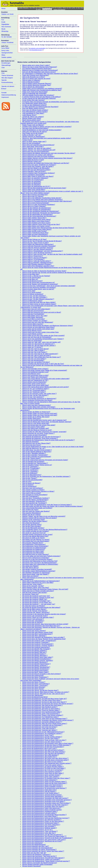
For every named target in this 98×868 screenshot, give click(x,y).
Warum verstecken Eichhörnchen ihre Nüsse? (37, 400)
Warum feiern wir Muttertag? (32, 183)
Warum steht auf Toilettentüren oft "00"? (35, 380)
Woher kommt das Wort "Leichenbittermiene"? (37, 634)
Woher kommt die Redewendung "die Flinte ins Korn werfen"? (43, 762)
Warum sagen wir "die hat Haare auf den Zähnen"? (39, 345)
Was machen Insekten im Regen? (33, 490)
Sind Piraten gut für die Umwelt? (33, 133)
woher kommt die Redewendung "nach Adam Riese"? (40, 816)
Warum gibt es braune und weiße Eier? (35, 195)
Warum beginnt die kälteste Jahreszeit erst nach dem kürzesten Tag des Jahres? (49, 153)
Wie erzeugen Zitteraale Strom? (33, 543)
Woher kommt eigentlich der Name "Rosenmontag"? (39, 850)
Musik (3, 29)
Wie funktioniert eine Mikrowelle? (33, 553)
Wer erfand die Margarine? (31, 523)
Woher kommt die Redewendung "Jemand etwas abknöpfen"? (43, 796)
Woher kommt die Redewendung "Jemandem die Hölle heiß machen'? (45, 798)
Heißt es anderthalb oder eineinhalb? (34, 93)
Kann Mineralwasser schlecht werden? (35, 112)
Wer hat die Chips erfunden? (32, 526)
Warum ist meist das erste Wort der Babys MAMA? (39, 302)
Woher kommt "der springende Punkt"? (35, 616)
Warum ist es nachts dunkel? (32, 292)
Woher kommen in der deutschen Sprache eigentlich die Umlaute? (44, 614)
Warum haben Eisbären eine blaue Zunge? (36, 223)
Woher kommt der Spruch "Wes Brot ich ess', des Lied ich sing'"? (44, 694)
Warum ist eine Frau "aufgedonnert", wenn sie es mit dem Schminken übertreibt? (49, 286)
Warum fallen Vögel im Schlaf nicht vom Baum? (38, 176)
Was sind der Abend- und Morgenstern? (35, 500)
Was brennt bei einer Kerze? (32, 445)
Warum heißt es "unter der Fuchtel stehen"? (37, 261)
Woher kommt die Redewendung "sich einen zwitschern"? (41, 825)
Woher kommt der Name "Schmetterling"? (36, 684)
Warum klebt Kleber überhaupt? (33, 317)
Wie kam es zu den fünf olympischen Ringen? (37, 559)
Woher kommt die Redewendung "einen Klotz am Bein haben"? (43, 773)
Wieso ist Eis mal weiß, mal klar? (33, 586)
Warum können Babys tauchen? (33, 324)
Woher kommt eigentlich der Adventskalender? (38, 848)
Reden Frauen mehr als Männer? (33, 125)
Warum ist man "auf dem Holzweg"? (34, 296)
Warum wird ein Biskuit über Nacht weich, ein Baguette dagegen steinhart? (47, 422)
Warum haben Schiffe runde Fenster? (35, 231)
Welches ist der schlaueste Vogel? (34, 520)
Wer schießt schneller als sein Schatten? (36, 531)
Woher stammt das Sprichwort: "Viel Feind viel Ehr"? (40, 856)
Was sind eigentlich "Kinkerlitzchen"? (34, 501)
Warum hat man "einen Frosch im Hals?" (36, 243)
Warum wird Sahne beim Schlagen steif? (36, 428)
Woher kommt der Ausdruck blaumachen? (36, 647)
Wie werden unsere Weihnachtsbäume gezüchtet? (39, 571)
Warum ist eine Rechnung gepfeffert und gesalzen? (39, 287)
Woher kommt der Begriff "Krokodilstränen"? (37, 659)
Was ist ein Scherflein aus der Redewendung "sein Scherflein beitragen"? (46, 476)
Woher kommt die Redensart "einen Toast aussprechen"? (41, 714)
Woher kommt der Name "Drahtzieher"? (35, 677)
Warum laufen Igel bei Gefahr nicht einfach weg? (38, 329)
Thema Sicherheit (7, 75)
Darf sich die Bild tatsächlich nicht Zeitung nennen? (39, 72)
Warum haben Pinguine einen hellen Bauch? (37, 229)
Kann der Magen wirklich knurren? (34, 108)
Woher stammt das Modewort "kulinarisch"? (37, 855)
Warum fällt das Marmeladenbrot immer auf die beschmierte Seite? (44, 188)
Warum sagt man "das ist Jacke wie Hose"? (37, 355)
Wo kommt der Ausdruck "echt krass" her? (36, 596)
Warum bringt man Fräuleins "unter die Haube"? (38, 166)
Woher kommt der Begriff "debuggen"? (35, 656)
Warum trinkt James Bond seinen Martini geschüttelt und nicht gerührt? (46, 387)
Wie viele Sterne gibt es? (30, 568)
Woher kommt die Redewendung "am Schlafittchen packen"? (42, 733)
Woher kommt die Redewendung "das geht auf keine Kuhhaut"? (43, 750)
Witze (3, 55)
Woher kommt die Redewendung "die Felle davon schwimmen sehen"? (46, 760)
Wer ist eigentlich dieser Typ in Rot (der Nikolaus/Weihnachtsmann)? (45, 530)
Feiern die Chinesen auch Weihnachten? (36, 75)
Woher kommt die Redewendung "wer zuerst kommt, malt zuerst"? (44, 840)
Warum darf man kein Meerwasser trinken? (36, 170)
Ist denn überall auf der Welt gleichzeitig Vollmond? (39, 98)
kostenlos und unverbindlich (38, 48)
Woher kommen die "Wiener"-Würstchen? (36, 612)
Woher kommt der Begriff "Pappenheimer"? (36, 664)
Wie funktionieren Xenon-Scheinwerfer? (35, 546)
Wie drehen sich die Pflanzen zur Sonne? (36, 539)
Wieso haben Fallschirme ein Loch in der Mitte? (38, 583)
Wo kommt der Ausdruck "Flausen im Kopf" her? (38, 598)
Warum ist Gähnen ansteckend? (33, 294)
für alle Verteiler (7, 37)
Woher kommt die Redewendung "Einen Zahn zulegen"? (41, 777)
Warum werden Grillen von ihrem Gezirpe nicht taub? (40, 413)
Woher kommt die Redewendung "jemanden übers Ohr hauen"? (43, 806)
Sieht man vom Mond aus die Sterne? (35, 132)
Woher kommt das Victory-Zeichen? (34, 631)
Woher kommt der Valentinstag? (33, 695)
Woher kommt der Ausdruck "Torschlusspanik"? (38, 644)
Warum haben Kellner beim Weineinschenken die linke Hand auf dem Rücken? (48, 228)
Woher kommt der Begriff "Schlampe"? (35, 665)
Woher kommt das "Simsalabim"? (33, 621)
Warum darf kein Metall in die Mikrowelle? (36, 168)
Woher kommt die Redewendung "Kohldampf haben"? (40, 811)
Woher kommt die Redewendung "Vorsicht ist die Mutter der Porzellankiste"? (47, 838)
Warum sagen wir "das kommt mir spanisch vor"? (38, 344)
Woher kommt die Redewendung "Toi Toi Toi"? (37, 830)
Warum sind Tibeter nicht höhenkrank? (35, 377)
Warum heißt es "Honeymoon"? (33, 256)
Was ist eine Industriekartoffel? (32, 480)
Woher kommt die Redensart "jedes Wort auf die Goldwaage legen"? (45, 719)
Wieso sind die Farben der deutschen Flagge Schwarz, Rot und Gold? (45, 589)
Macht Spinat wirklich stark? (31, 120)
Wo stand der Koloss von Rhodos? (34, 606)
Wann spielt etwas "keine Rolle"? (33, 147)
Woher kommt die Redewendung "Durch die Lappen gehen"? (42, 765)
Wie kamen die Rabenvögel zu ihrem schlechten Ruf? (40, 561)
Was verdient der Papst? (30, 510)
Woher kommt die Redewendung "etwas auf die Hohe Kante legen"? (45, 783)
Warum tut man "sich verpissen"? (33, 397)
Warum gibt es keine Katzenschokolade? (36, 203)
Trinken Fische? (28, 140)
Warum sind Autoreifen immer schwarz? (35, 369)
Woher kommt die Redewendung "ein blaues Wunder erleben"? (43, 767)
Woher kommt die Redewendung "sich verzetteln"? (39, 826)
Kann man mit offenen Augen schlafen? (35, 110)
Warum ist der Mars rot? (30, 279)
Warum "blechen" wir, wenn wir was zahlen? (37, 148)
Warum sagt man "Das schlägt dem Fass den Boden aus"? (42, 357)
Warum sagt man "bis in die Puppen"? (35, 352)
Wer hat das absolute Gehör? (32, 525)
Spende (4, 80)
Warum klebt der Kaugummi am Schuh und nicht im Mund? (42, 312)
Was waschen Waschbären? (32, 513)
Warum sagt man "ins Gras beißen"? (34, 359)
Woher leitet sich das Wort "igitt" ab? (34, 853)
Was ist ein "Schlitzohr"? (30, 470)
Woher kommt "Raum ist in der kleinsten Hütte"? (38, 617)
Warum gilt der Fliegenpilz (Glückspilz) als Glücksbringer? (41, 213)
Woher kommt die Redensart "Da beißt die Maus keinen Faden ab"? (45, 699)
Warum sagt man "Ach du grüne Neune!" (36, 349)
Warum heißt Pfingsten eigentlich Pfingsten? (37, 264)
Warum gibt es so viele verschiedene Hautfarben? (39, 205)
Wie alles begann (7, 78)
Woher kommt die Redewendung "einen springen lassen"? (41, 775)
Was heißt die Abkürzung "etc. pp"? (34, 448)
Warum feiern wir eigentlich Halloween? (35, 178)
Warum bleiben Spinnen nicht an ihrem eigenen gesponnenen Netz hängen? (47, 158)
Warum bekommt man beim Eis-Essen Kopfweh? (38, 156)
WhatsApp (5, 31)
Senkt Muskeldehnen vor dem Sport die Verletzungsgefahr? (42, 130)
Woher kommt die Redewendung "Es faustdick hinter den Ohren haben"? (46, 778)
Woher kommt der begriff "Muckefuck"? (35, 662)
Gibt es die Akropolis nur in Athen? (34, 77)
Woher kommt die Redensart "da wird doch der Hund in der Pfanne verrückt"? (48, 704)
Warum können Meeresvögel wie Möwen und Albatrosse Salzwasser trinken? (48, 326)
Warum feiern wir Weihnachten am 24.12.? (36, 186)
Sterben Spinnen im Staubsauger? (34, 137)
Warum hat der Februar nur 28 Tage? (34, 239)
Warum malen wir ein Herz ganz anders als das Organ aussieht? (43, 336)
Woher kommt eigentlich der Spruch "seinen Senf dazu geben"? (43, 851)
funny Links (5, 50)
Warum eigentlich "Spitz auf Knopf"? (34, 171)
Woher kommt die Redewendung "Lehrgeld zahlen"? (39, 813)
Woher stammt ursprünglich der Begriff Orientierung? (40, 863)
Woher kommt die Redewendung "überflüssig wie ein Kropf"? (42, 841)
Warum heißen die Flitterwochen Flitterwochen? (38, 244)
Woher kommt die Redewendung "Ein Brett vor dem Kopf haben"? (44, 768)
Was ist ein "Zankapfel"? (30, 471)
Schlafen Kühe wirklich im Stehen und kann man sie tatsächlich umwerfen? (47, 127)
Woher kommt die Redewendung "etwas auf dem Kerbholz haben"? (44, 782)
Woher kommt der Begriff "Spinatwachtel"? (36, 667)
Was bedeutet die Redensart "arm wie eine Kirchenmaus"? (42, 437)
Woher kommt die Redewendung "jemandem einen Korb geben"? (44, 801)
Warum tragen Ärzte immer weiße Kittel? (36, 385)
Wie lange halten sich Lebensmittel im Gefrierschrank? (40, 564)
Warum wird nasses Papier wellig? (34, 427)
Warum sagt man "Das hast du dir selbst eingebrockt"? (40, 354)
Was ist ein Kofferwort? (30, 473)
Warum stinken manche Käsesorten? (34, 382)
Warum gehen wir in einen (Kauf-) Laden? (36, 65)
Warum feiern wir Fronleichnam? (33, 180)
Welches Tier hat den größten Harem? (35, 521)
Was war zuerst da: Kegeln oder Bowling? (36, 511)
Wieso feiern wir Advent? (30, 576)
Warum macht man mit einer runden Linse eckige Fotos (40, 332)
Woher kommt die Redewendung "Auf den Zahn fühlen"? (41, 738)
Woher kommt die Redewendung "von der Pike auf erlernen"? (42, 835)
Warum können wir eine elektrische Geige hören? (38, 327)
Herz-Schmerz (6, 27)
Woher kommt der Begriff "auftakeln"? (35, 651)
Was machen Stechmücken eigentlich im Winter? (38, 491)
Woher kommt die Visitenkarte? (33, 843)
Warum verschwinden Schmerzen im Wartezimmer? (39, 399)
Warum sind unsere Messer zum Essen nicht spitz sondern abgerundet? (46, 379)
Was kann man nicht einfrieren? (33, 488)
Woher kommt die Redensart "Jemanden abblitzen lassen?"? (42, 722)
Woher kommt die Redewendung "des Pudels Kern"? (40, 757)
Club (3, 68)
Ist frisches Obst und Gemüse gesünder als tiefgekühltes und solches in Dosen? (49, 102)
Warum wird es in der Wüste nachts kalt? (36, 423)
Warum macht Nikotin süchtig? (32, 334)
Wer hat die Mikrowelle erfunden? (33, 528)
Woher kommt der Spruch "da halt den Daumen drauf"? (40, 690)
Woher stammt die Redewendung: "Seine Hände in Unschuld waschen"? (46, 861)
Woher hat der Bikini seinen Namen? (34, 609)
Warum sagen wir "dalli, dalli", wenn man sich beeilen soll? (42, 342)
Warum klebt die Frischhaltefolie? (33, 314)
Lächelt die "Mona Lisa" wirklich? (33, 117)
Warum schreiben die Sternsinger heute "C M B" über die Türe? (43, 364)
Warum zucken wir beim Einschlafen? (35, 435)
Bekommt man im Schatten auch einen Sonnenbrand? (40, 70)
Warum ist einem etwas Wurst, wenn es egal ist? (38, 289)
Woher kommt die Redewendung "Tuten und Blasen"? (40, 831)
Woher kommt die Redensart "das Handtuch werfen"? (40, 707)
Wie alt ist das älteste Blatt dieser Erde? (35, 536)
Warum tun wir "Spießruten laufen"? (34, 392)
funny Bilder (5, 48)
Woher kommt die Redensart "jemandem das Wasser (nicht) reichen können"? (48, 720)
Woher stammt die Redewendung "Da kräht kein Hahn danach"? (43, 858)
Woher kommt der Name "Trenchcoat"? (35, 685)
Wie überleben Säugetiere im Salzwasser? (36, 573)
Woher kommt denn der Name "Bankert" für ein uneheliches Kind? (44, 639)
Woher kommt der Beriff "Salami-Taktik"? (36, 672)
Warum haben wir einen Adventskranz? (35, 234)
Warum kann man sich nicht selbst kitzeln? (36, 309)
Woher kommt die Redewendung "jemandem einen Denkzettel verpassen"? (47, 800)
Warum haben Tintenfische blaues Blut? (35, 233)
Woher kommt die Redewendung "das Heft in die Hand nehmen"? (44, 752)
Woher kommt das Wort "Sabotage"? (34, 636)
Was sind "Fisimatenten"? (31, 496)
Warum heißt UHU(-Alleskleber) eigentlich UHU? (38, 266)
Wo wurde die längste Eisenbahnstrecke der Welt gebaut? (41, 607)
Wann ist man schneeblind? (31, 143)
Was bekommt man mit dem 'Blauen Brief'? (36, 443)
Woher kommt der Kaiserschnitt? (33, 675)
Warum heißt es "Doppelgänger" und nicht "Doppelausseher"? (43, 251)
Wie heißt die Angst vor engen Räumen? (36, 554)
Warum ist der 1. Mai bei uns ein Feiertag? (36, 276)
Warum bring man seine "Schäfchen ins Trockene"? (39, 165)
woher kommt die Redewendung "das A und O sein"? (40, 748)
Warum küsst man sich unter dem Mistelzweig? (38, 322)
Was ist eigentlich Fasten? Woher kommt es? (37, 465)
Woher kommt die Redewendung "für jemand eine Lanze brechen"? (44, 788)
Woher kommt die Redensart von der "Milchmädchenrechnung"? (43, 732)
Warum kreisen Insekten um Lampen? (35, 321)
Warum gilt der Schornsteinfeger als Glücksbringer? (39, 216)
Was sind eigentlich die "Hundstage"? (35, 503)
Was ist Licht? (27, 481)
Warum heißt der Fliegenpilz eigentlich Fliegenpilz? (39, 246)
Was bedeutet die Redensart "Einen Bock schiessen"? (40, 438)
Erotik (3, 22)
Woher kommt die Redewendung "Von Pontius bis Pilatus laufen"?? (44, 836)
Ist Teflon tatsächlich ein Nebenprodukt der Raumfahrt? (40, 107)
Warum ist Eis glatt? (29, 291)
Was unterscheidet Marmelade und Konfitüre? (37, 508)
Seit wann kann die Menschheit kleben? (35, 128)
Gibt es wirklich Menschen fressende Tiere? (37, 85)
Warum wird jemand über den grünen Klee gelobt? (39, 425)
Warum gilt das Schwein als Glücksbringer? (37, 210)
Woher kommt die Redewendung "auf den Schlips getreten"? (42, 737)
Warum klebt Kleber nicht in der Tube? (35, 316)
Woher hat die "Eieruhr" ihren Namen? (35, 611)
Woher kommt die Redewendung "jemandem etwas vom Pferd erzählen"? (46, 803)
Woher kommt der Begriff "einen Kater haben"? (38, 657)
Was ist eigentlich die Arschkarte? (33, 462)
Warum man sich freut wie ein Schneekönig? (37, 337)
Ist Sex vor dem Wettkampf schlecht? (35, 105)
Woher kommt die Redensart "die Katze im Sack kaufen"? (41, 709)
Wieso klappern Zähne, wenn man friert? (36, 588)
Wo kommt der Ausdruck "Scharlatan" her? (36, 601)
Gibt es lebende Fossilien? (31, 82)
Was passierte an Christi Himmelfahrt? (35, 495)
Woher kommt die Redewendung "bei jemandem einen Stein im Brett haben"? (48, 743)
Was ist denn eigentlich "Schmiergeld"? (35, 455)
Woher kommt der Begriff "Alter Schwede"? (36, 649)
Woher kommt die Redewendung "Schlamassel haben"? (41, 823)
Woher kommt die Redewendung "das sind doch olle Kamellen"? (43, 753)
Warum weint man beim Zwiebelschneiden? (37, 405)
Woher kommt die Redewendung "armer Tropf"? (38, 735)
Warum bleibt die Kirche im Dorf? (33, 160)
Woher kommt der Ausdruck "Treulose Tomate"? (38, 646)
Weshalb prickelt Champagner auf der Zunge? (37, 534)
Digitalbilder (5, 24)
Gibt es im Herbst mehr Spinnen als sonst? (36, 79)
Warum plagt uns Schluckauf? (32, 341)
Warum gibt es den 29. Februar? (33, 196)
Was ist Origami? (28, 485)
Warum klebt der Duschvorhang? (33, 311)
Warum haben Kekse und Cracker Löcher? (36, 226)
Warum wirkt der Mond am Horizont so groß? (37, 430)
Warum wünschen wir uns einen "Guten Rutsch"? (38, 433)
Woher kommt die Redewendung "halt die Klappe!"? (39, 791)
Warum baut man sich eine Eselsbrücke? (36, 151)
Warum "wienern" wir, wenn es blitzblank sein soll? (39, 150)
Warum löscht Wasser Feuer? (32, 331)
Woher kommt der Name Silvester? (34, 687)
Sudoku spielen (7, 57)
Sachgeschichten (7, 53)
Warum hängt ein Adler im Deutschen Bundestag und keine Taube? (44, 271)
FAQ (3, 73)
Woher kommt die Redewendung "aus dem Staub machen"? (42, 742)
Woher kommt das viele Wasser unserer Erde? (38, 632)
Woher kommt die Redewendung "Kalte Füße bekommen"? (42, 808)
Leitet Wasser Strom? (29, 115)
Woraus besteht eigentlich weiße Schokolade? (37, 864)
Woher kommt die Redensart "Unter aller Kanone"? (39, 728)
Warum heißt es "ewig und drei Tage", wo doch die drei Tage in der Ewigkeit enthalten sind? (52, 254)
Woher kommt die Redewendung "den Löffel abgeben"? (41, 755)
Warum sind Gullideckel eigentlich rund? (35, 372)
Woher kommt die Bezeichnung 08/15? (35, 697)
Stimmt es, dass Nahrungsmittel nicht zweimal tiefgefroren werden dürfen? (47, 138)
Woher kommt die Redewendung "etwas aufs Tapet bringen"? (42, 785)
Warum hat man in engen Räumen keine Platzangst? (40, 67)
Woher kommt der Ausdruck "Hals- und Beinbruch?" (39, 641)
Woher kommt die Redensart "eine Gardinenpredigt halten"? (42, 712)
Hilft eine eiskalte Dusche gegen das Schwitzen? (38, 95)
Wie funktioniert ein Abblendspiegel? (34, 548)
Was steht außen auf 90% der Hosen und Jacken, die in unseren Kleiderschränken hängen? (52, 506)
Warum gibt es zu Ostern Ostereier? (34, 206)
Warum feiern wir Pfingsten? (32, 185)
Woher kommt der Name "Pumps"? (34, 682)
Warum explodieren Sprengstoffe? (33, 175)
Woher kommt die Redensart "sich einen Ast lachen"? (40, 727)
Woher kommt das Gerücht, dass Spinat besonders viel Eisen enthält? (45, 624)
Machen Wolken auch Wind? (32, 118)
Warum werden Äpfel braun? (32, 418)
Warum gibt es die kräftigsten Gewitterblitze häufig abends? (42, 198)
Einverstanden (47, 9)
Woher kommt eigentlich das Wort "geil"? (36, 846)
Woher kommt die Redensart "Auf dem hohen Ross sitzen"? (42, 700)
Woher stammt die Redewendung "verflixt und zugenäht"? (41, 859)
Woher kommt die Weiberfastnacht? (34, 845)
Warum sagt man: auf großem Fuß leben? (36, 362)
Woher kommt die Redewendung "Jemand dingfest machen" (42, 795)
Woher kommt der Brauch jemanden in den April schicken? (42, 674)
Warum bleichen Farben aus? (32, 161)
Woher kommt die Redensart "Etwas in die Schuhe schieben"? (43, 715)
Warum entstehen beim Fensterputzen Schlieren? (39, 173)
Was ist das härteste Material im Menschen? (37, 452)
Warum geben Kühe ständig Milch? (34, 190)
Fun (3, 20)
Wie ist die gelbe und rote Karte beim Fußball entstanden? (41, 556)
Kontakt (4, 93)
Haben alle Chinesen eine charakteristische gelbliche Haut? (42, 90)
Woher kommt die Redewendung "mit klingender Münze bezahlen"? (44, 815)
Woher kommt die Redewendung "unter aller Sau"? (39, 833)
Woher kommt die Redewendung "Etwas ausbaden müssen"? (42, 787)
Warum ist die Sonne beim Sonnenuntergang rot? (39, 282)
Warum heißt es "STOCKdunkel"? (33, 259)
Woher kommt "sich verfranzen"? (33, 619)
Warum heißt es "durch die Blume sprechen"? (37, 253)
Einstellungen (6, 63)
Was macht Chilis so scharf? (32, 493)
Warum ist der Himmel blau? (32, 277)
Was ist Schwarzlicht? (29, 486)
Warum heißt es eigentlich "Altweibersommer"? (38, 263)
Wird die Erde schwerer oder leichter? (35, 593)
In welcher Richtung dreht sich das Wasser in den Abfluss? (42, 97)
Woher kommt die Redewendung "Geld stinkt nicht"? (39, 790)
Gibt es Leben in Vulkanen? (31, 80)
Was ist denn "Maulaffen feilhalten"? (34, 453)
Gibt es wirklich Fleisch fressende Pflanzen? (37, 84)
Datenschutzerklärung (9, 95)
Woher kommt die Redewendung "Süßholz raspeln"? (40, 828)
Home (3, 9)
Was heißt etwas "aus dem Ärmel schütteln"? (37, 450)
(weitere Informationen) (59, 9)
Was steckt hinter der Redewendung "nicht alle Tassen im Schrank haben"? (47, 505)
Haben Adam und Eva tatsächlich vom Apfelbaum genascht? (42, 88)
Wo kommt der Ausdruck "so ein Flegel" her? (37, 602)
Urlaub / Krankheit (7, 43)
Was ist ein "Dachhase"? (30, 467)
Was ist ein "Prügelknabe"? (31, 468)
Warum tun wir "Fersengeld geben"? (34, 390)
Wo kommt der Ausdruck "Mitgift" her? (35, 599)
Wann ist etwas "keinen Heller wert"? (34, 142)
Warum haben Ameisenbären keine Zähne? (37, 219)
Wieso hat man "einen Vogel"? (32, 584)
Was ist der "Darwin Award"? (32, 458)
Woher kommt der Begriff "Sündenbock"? (36, 669)
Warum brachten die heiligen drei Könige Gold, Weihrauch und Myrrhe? (46, 163)
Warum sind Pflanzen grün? (31, 374)
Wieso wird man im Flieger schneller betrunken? (38, 591)
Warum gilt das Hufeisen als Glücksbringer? (37, 208)
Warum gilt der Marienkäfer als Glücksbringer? (38, 214)
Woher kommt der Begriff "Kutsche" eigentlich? (38, 661)
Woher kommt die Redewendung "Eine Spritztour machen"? (42, 772)
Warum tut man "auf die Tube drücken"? (35, 395)
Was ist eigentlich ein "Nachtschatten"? (35, 463)
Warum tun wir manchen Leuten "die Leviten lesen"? (39, 394)
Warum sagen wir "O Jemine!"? (33, 347)
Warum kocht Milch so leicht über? (34, 319)
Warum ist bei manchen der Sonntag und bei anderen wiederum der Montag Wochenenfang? (53, 273)
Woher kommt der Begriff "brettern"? (34, 654)
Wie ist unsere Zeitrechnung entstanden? (36, 558)
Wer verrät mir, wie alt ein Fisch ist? (34, 533)
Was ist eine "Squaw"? (30, 478)
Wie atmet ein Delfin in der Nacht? (34, 538)
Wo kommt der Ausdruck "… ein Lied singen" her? (39, 604)
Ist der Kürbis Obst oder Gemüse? (34, 100)
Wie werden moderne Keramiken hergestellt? (37, 569)
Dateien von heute (7, 14)
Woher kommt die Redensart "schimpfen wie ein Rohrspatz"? (42, 725)
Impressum (5, 97)
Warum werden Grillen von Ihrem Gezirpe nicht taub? (40, 415)
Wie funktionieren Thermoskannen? (34, 544)
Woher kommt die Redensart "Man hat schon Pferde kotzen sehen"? (45, 724)
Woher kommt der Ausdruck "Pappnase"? (36, 642)
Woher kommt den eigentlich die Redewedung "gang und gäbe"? (43, 637)
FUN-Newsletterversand (35, 50)
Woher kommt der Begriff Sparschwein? (35, 670)
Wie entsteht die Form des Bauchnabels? (36, 541)
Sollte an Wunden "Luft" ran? (32, 135)
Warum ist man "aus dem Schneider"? (35, 297)
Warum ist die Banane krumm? (32, 281)
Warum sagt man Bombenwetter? (33, 360)
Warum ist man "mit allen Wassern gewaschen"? (38, 299)
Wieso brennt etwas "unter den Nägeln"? (36, 574)
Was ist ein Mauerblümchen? (32, 475)
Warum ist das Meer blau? (31, 274)
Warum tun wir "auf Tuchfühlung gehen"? (36, 389)
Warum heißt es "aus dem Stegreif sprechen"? (37, 249)
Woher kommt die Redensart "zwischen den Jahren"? (40, 730)
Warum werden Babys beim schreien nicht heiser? (39, 407)
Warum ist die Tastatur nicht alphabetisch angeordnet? (40, 284)
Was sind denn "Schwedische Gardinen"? (36, 498)
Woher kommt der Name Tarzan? (33, 689)
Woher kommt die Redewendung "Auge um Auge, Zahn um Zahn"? (44, 740)
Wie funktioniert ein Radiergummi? (34, 549)
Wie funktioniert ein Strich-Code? (33, 551)
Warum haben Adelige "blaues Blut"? (34, 218)
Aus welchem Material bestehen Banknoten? (37, 69)
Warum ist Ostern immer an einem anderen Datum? (39, 304)
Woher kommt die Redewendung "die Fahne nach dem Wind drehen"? (45, 758)
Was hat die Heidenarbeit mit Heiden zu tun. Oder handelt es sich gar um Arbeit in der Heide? (53, 447)
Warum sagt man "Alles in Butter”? (34, 350)
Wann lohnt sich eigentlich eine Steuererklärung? (38, 145)
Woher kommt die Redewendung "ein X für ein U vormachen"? (43, 770)
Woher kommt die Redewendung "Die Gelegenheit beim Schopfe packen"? (47, 763)
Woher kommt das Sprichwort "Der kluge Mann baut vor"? (41, 626)
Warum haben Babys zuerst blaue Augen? (36, 221)
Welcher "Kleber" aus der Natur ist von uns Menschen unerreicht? (44, 516)
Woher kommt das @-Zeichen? (33, 622)
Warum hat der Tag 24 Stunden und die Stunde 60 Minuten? (42, 241)
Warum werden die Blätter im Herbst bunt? (36, 412)
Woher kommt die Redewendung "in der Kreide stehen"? (41, 793)
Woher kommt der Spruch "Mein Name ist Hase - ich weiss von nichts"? (46, 692)
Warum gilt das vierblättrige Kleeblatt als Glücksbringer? (41, 211)
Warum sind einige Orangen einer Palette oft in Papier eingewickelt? (45, 370)
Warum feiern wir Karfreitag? (32, 181)
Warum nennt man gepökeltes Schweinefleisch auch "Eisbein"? (43, 339)
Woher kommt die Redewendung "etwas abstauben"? (40, 780)
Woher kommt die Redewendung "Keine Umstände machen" (42, 810)
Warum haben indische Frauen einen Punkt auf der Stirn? (41, 224)
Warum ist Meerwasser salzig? (32, 301)
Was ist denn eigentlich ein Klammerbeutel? (37, 457)
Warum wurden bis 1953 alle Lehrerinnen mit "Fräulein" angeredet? (44, 432)
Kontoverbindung (7, 82)
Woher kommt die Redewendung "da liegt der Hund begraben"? (43, 747)
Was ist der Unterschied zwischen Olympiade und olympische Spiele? (45, 460)
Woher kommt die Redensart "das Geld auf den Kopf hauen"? (42, 705)
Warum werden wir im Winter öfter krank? (36, 417)
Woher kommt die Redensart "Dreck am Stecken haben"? (41, 710)
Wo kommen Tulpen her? (31, 594)
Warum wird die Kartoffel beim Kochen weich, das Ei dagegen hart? (44, 420)
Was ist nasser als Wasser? (31, 483)
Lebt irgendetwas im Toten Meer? (33, 113)
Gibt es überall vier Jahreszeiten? (33, 87)
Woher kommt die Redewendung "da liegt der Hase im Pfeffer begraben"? (47, 745)
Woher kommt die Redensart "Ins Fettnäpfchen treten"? (40, 717)
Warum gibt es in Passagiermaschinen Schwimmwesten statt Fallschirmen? (47, 201)
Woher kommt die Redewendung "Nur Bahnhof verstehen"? (42, 820)
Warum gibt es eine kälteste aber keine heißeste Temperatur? (42, 200)
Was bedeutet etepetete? (31, 442)
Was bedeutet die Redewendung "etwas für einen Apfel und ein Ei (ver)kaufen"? (48, 440)
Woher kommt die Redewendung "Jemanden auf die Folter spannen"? (45, 805)
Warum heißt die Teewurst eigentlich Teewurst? (38, 248)
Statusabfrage (6, 65)
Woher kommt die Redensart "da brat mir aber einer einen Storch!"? (45, 702)
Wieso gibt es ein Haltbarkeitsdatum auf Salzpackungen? (41, 581)
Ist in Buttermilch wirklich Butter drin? (34, 103)
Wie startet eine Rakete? (30, 566)
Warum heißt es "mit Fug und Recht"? (35, 258)
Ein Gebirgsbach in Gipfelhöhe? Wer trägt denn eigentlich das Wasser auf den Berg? (50, 74)
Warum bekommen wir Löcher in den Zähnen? (37, 155)
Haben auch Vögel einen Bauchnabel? (35, 92)
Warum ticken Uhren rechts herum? (34, 384)
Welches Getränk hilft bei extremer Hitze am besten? (40, 518)
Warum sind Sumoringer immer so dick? (35, 375)
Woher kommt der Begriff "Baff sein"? (35, 652)
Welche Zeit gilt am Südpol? (32, 515)
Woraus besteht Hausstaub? (32, 866)
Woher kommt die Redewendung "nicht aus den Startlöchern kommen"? (46, 818)
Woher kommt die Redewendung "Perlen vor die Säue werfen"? (43, 821)
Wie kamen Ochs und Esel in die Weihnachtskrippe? (39, 563)
